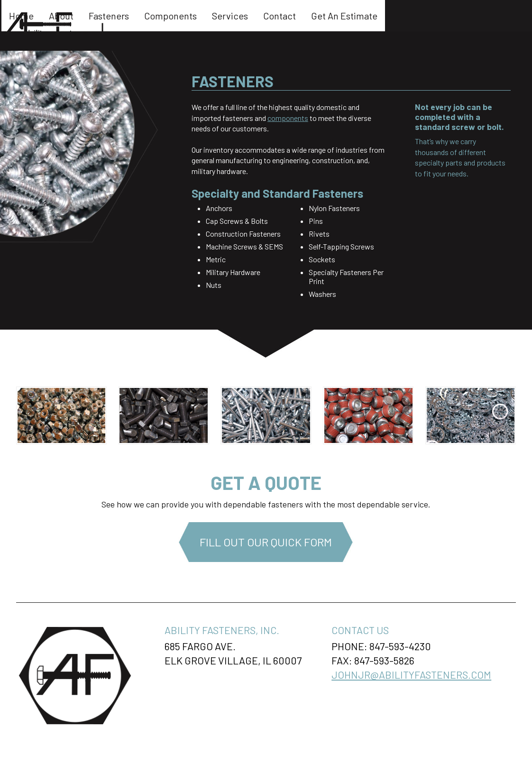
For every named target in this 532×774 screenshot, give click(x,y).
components (288, 118)
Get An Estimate (465, 16)
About (182, 16)
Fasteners (230, 16)
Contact (400, 16)
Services (351, 16)
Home (142, 16)
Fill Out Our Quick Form (266, 542)
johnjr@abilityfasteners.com (411, 674)
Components (291, 16)
